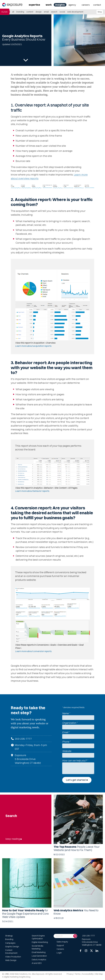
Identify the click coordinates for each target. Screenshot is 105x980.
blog (100, 12)
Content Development (11, 952)
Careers (86, 5)
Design (39, 12)
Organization (70, 723)
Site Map (99, 974)
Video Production (13, 957)
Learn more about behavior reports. (33, 491)
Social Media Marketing (37, 947)
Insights (60, 5)
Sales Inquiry (62, 942)
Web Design (11, 960)
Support (60, 945)
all (13, 12)
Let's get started (76, 780)
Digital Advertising (40, 942)
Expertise (34, 5)
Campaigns (10, 943)
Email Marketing (39, 952)
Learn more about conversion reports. (34, 651)
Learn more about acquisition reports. (34, 346)
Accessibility (88, 974)
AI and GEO (37, 963)
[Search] (75, 936)
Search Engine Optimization (38, 937)
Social (62, 12)
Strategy (9, 936)
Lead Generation (39, 956)
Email (46, 12)
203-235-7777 (23, 739)
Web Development (75, 12)
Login (59, 953)
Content (30, 12)
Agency (72, 5)
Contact (97, 5)
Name (66, 713)
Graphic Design (12, 947)
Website (67, 751)
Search (54, 12)
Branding (20, 12)
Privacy (70, 974)
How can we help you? (75, 761)
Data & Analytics (39, 960)
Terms (78, 974)
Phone (66, 742)
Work (49, 5)
